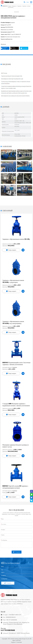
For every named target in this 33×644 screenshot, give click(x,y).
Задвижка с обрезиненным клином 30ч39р (16, 239)
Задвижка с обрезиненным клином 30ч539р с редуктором (13, 281)
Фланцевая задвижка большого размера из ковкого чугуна (16, 446)
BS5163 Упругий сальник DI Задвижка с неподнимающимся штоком (15, 487)
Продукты (14, 6)
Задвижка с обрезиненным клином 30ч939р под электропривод (13, 322)
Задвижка (19, 6)
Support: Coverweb (16, 642)
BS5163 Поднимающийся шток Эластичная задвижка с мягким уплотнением (16, 364)
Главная (9, 6)
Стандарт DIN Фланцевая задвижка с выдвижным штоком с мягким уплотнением (16, 405)
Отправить (17, 552)
